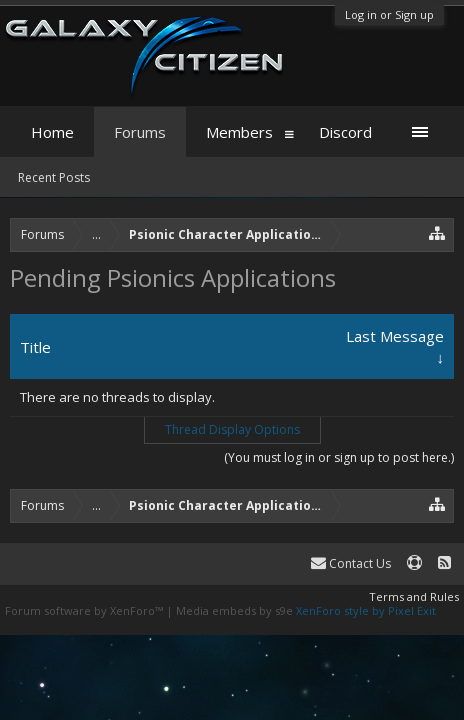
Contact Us (351, 563)
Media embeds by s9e (234, 610)
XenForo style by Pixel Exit (366, 610)
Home (52, 132)
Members (239, 132)
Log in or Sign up (389, 14)
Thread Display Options (232, 429)
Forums (140, 132)
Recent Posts (54, 177)
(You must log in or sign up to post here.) (339, 457)
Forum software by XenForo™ (85, 610)
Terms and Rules (414, 596)
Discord (345, 132)
